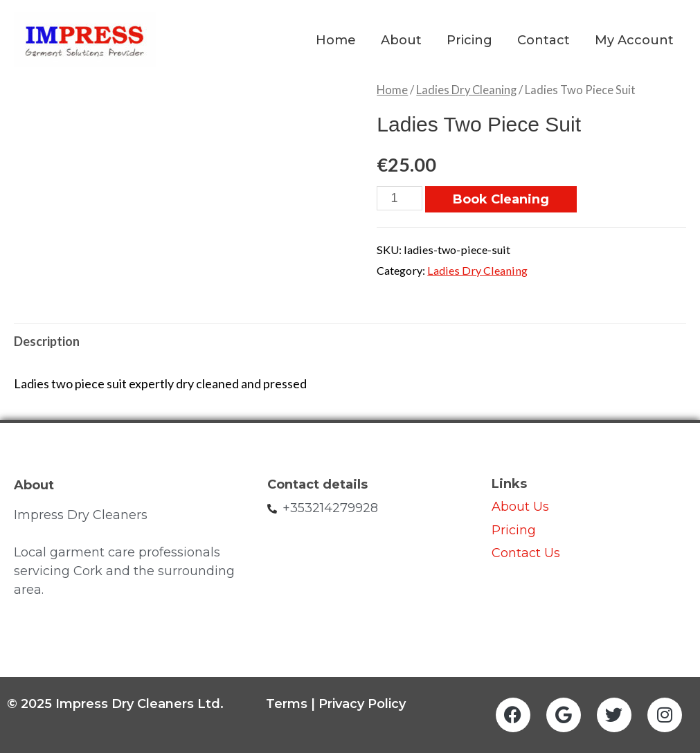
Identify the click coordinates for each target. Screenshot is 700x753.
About (401, 40)
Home (336, 40)
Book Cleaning (501, 199)
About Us (520, 507)
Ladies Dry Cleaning (466, 90)
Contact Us (528, 553)
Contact (544, 40)
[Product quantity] (399, 198)
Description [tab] (47, 341)
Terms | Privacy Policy (336, 704)
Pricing (469, 40)
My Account (634, 40)
